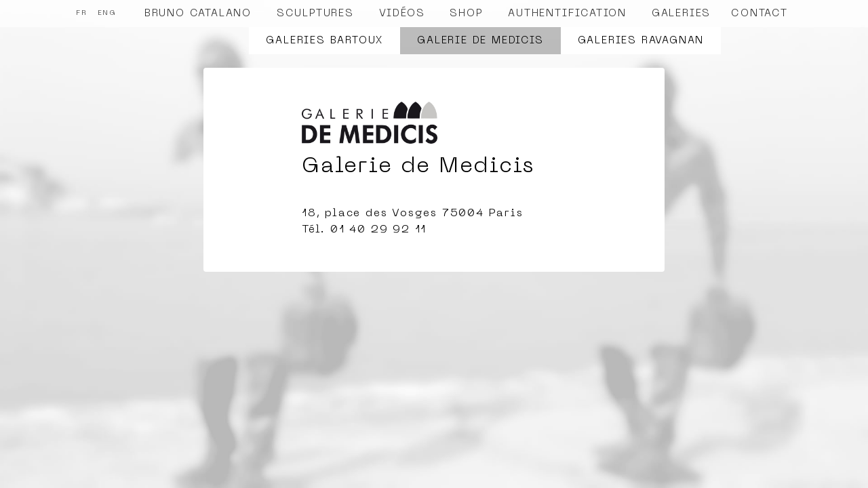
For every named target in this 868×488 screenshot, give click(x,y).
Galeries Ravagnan (641, 41)
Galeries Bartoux (324, 41)
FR (82, 13)
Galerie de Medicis (480, 41)
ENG (107, 13)
